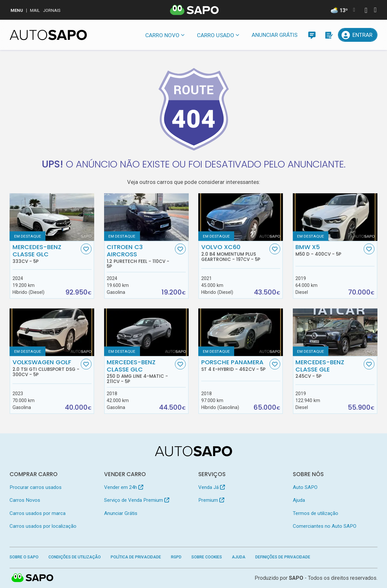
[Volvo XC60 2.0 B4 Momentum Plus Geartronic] (241, 217)
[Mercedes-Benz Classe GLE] (335, 332)
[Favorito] (86, 249)
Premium (211, 500)
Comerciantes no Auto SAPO (325, 526)
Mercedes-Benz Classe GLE (329, 369)
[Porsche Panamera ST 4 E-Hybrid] (241, 332)
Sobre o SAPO (24, 557)
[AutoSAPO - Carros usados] (48, 35)
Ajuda (299, 500)
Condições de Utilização (75, 557)
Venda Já (212, 487)
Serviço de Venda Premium (137, 500)
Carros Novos (25, 500)
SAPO (33, 578)
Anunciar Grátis (275, 35)
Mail (35, 10)
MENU (17, 10)
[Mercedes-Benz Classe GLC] (52, 217)
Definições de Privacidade (283, 557)
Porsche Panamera (235, 365)
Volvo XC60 (235, 253)
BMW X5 (329, 250)
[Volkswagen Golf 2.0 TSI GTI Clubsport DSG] (52, 332)
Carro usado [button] (216, 35)
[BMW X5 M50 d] (335, 217)
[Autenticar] (366, 11)
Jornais (52, 10)
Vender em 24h (124, 487)
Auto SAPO (305, 487)
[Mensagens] (312, 35)
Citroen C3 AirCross (140, 256)
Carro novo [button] (162, 35)
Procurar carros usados (36, 487)
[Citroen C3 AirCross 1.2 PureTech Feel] (146, 217)
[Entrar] (358, 35)
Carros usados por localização (43, 526)
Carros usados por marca (38, 513)
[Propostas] (328, 35)
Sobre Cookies (207, 557)
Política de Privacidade (136, 557)
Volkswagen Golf (46, 368)
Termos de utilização (316, 513)
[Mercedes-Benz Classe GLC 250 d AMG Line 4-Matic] (146, 332)
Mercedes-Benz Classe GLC (46, 254)
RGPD (176, 557)
